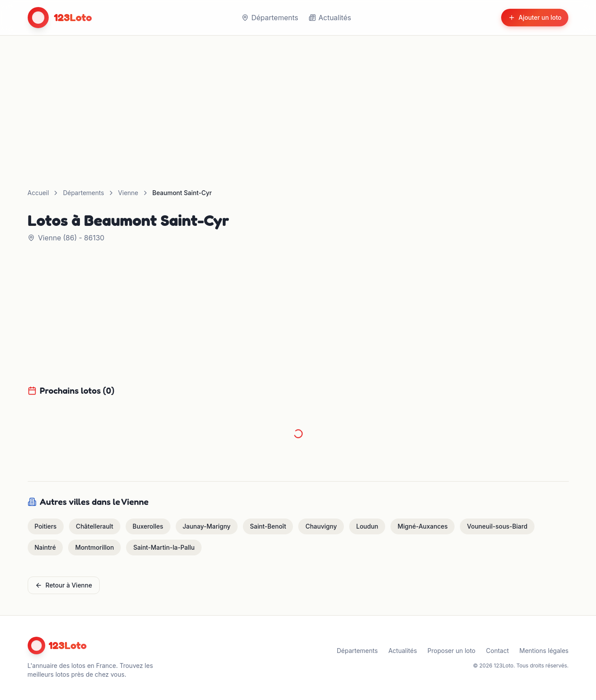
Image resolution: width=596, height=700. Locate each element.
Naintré (45, 547)
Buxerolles (148, 526)
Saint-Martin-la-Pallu (164, 547)
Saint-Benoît (268, 526)
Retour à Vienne (64, 585)
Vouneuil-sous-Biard (497, 526)
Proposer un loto (451, 651)
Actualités (330, 18)
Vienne (128, 193)
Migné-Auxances (423, 526)
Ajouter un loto (535, 17)
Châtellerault (95, 526)
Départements (270, 18)
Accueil (38, 193)
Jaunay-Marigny (207, 526)
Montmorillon (94, 547)
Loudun (367, 526)
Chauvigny (321, 526)
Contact (498, 651)
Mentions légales (544, 651)
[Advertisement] (298, 102)
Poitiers (46, 526)
